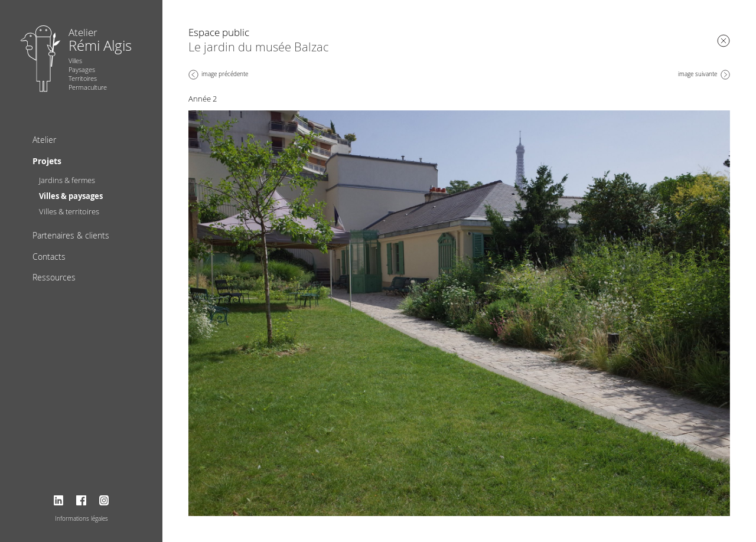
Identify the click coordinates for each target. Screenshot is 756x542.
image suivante (698, 74)
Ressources (54, 277)
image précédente (225, 74)
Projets (47, 161)
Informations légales (82, 519)
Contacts (49, 257)
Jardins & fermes (67, 180)
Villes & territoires (69, 211)
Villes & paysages (71, 196)
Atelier (44, 140)
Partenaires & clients (71, 235)
